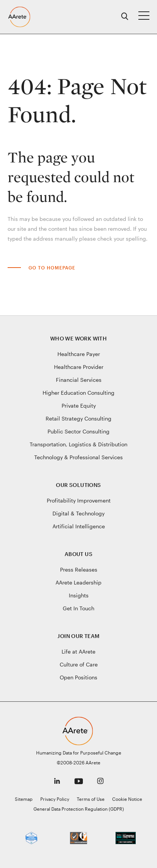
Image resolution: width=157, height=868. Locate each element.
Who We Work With (78, 338)
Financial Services (79, 380)
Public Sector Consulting (78, 431)
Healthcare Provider (79, 367)
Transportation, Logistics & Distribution (78, 444)
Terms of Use (91, 799)
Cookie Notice (127, 799)
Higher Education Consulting (78, 393)
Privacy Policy (55, 799)
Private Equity (79, 406)
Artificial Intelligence (79, 526)
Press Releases (79, 569)
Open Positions (78, 677)
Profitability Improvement (79, 500)
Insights (79, 595)
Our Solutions (78, 485)
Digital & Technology (78, 513)
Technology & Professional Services (78, 457)
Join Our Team (78, 636)
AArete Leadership (78, 582)
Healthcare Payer (79, 354)
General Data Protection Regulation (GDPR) (79, 809)
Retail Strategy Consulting (78, 418)
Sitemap (24, 799)
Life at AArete (78, 651)
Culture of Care (79, 664)
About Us (78, 554)
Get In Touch (78, 608)
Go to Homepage (52, 268)
